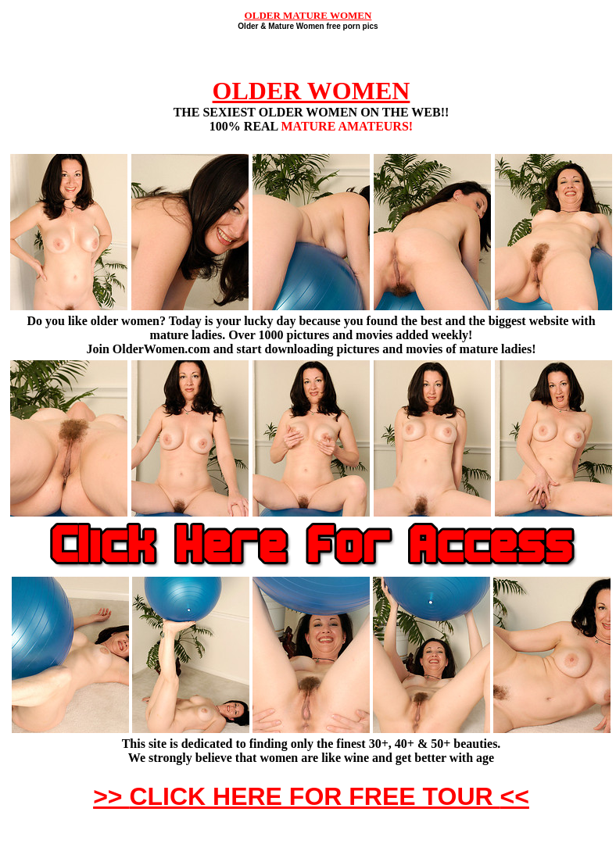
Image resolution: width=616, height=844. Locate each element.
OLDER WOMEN (312, 91)
